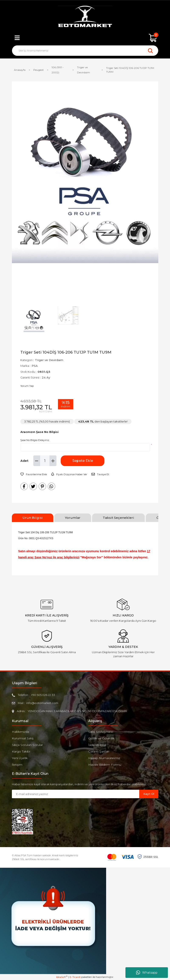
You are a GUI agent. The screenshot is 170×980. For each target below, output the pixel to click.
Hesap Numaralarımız (104, 758)
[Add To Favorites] (34, 474)
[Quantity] (45, 461)
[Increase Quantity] (53, 461)
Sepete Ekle (82, 461)
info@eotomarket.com (42, 703)
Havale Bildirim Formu (105, 765)
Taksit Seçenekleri (118, 518)
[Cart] (153, 38)
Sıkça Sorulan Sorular (27, 745)
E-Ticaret (75, 977)
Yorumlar (73, 518)
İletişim (17, 765)
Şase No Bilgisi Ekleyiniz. (35, 440)
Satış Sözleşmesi (100, 732)
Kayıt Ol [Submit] (149, 794)
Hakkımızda (20, 732)
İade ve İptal (97, 745)
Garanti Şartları (99, 751)
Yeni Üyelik (20, 758)
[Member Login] (85, 38)
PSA (35, 366)
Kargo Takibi (21, 751)
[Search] (85, 51)
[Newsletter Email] (76, 794)
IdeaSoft (62, 977)
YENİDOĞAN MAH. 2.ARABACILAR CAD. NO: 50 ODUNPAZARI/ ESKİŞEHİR (77, 711)
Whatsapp (147, 973)
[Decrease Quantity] (37, 461)
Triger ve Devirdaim (49, 360)
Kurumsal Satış (23, 738)
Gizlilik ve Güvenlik (101, 738)
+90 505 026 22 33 (43, 695)
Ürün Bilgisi (33, 518)
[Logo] (85, 17)
